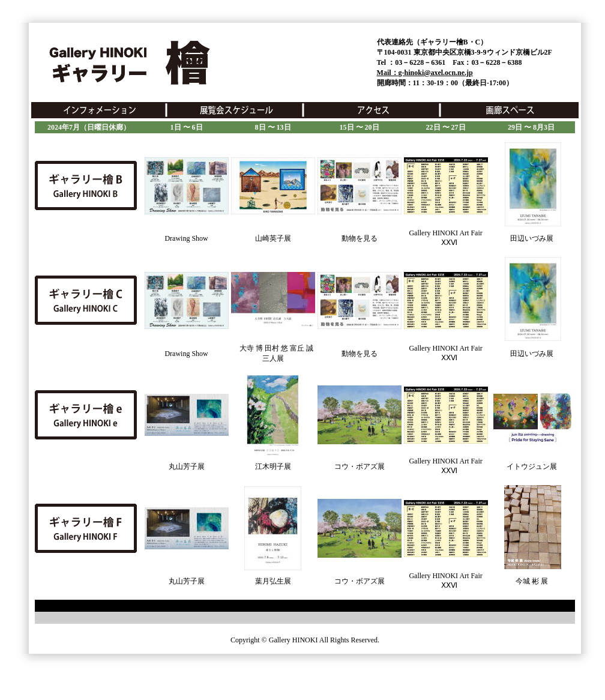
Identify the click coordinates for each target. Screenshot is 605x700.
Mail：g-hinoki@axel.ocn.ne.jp (425, 73)
